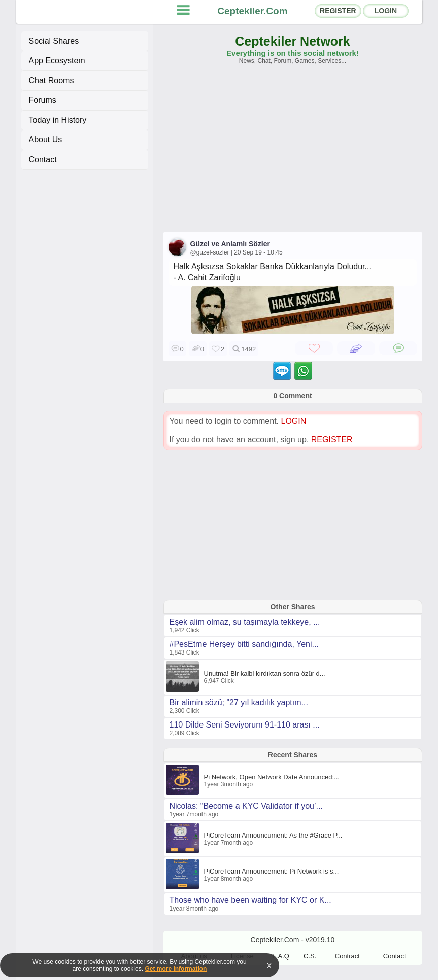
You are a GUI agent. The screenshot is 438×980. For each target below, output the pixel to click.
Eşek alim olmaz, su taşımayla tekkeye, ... (245, 622)
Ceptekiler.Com (252, 11)
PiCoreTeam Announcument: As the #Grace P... (273, 835)
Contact (43, 159)
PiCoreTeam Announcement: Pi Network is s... (272, 871)
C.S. (310, 956)
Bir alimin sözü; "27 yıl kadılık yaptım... (239, 702)
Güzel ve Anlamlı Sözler (230, 244)
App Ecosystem (57, 61)
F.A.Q (281, 956)
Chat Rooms (52, 80)
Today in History (58, 120)
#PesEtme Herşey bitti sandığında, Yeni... (244, 644)
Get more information (176, 969)
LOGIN (386, 11)
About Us (46, 140)
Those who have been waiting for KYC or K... (250, 900)
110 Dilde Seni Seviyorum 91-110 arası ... (245, 725)
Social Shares (54, 41)
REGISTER (338, 11)
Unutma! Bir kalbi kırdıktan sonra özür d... (265, 674)
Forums (43, 100)
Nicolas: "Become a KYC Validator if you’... (246, 806)
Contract (347, 956)
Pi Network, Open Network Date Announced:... (272, 777)
